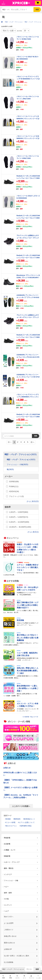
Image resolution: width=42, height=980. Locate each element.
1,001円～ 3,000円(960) (19, 512)
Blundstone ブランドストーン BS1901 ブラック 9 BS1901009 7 (28, 276)
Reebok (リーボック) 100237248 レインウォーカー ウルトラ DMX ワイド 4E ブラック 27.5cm (28, 337)
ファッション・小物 (17, 464)
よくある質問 (21, 923)
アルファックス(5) (16, 496)
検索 (37, 10)
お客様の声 (21, 949)
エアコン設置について (27, 822)
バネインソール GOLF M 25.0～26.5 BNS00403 (28, 58)
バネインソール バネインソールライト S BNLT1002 (28, 157)
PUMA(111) (14, 487)
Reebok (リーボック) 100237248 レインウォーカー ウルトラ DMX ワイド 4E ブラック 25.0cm (28, 417)
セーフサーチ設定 (21, 974)
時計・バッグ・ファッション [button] (6, 10)
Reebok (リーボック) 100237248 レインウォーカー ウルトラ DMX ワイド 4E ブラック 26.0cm (28, 218)
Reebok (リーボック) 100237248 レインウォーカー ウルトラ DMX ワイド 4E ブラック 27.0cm (28, 258)
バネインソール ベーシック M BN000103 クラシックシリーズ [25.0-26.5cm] (28, 138)
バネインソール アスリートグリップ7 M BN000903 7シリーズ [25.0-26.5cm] (28, 79)
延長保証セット (30, 819)
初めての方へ (21, 916)
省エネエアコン (11, 826)
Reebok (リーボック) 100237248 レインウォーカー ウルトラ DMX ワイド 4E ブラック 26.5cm (28, 178)
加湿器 (8, 819)
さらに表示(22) (33, 501)
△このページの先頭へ (21, 806)
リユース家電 (11, 822)
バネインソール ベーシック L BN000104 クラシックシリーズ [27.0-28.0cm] (28, 119)
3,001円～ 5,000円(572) (19, 517)
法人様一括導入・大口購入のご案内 (21, 955)
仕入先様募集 (21, 962)
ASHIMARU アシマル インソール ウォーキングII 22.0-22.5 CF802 (28, 357)
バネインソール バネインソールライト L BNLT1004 (28, 98)
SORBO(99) (14, 481)
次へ (32, 442)
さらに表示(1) (33, 532)
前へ (10, 442)
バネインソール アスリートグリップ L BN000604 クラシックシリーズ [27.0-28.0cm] (28, 397)
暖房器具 (17, 819)
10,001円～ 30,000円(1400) (20, 527)
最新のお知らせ (21, 942)
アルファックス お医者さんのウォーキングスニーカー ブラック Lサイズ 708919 (28, 317)
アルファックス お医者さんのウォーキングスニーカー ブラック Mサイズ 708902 (28, 238)
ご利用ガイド (21, 929)
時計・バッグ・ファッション (14, 22)
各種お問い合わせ (21, 936)
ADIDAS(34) (14, 491)
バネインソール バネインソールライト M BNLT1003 (28, 38)
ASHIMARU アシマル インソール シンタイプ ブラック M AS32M (28, 297)
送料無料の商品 (26, 826)
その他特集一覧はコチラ (30, 717)
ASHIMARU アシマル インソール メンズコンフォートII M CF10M (28, 377)
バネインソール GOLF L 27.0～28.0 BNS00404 (28, 197)
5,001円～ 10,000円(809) (19, 522)
